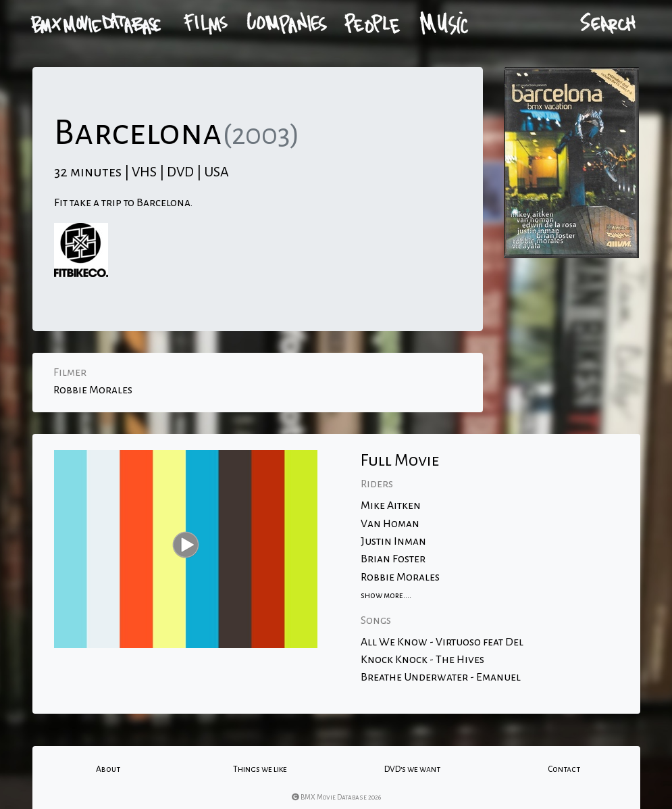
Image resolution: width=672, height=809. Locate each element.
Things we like (260, 769)
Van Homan (390, 524)
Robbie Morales (93, 390)
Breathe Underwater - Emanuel (441, 677)
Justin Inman (393, 541)
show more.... (386, 595)
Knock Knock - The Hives (422, 660)
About (108, 769)
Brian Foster (393, 559)
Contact (564, 769)
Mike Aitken (391, 506)
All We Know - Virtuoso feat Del (442, 642)
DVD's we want (412, 769)
